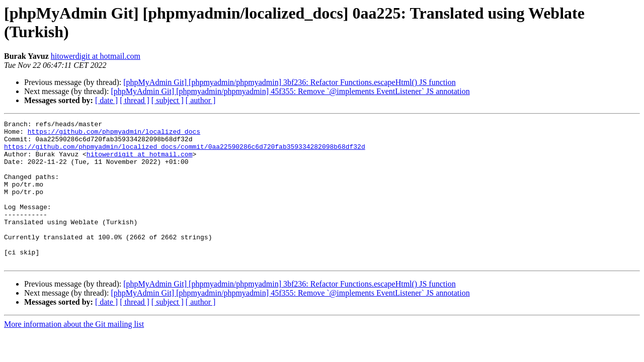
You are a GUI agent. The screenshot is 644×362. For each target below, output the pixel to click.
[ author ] (201, 100)
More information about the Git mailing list (74, 353)
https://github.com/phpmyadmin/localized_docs (114, 134)
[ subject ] (168, 100)
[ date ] (106, 100)
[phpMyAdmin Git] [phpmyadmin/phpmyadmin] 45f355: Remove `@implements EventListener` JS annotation (290, 91)
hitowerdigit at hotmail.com (96, 56)
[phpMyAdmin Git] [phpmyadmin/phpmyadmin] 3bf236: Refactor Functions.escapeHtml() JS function (289, 82)
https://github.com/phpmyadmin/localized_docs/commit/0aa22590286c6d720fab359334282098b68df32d (185, 152)
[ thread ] (135, 100)
